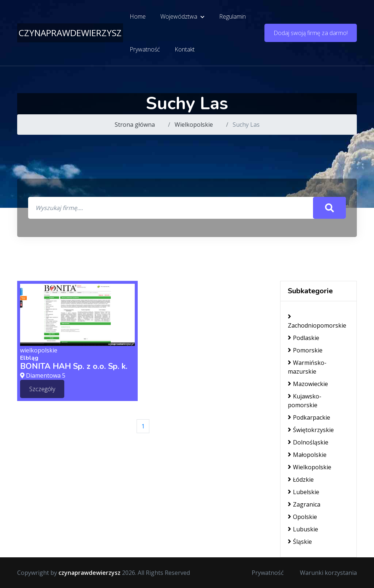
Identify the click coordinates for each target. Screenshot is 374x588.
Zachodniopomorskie (317, 321)
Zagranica (304, 504)
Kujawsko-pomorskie (305, 401)
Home (138, 16)
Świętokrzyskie (311, 430)
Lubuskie (303, 529)
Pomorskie (305, 350)
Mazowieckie (308, 384)
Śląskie (300, 542)
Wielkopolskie (194, 125)
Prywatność (145, 49)
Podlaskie (304, 338)
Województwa (182, 16)
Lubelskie (304, 492)
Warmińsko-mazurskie (307, 367)
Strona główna (135, 125)
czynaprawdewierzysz (70, 33)
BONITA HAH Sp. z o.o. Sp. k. (74, 366)
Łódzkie (301, 480)
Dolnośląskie (308, 442)
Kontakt (185, 49)
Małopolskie (307, 455)
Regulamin (232, 16)
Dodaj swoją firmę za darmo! (311, 33)
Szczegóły (42, 389)
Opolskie (302, 517)
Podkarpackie (309, 417)
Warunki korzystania (328, 573)
